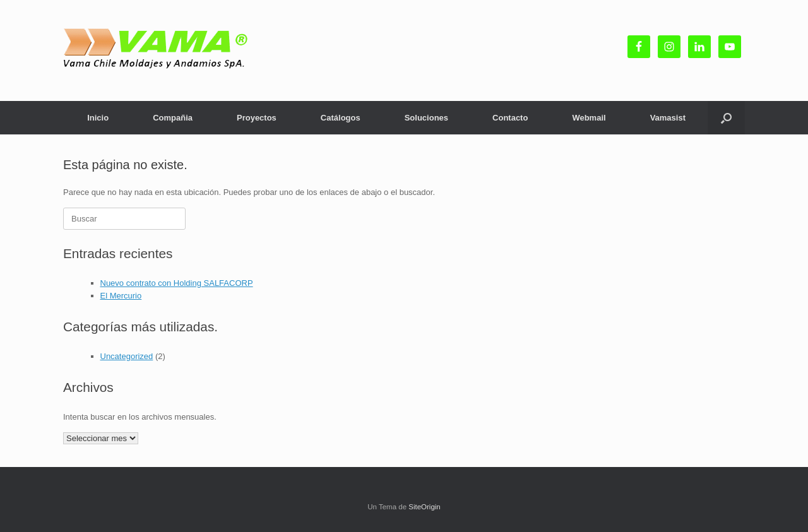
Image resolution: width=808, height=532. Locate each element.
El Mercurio (121, 296)
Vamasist (668, 118)
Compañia (173, 118)
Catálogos (341, 118)
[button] (726, 118)
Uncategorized (127, 356)
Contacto (510, 118)
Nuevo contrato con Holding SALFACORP (177, 283)
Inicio (98, 118)
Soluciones (426, 118)
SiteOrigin (425, 507)
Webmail (589, 118)
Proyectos (257, 118)
